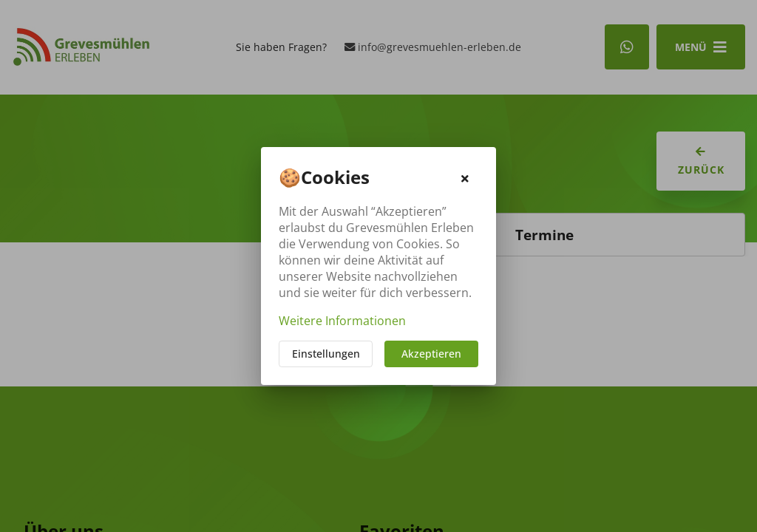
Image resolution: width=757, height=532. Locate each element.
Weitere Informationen (342, 321)
